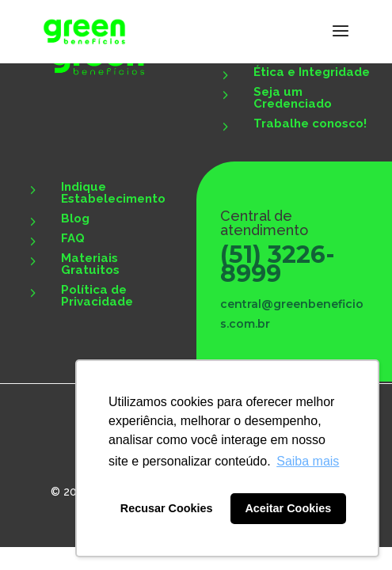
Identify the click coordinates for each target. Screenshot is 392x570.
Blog (75, 218)
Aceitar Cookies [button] (288, 508)
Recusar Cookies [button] (167, 508)
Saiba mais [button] (308, 461)
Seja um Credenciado (293, 98)
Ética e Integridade (312, 72)
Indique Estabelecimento (113, 193)
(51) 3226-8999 (278, 264)
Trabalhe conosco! (310, 123)
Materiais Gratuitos (90, 264)
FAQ (73, 238)
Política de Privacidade (97, 296)
